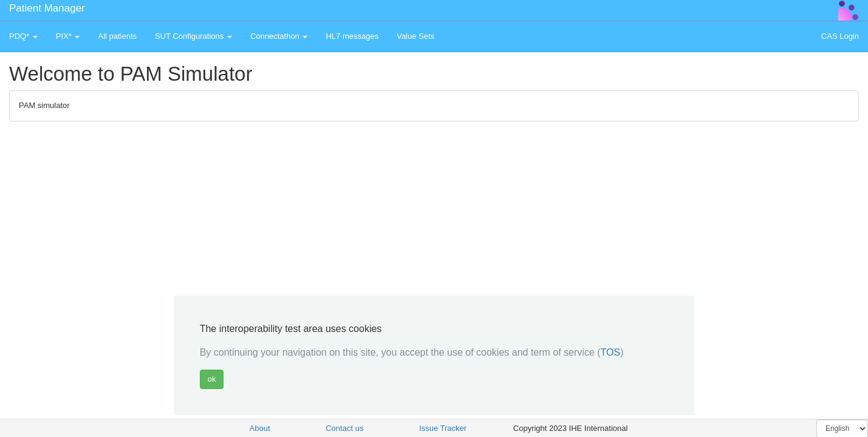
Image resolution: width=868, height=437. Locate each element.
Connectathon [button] (279, 36)
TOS (611, 352)
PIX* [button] (68, 36)
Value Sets (415, 36)
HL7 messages (352, 36)
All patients (117, 36)
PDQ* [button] (23, 36)
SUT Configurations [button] (193, 36)
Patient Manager (47, 8)
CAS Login (840, 36)
